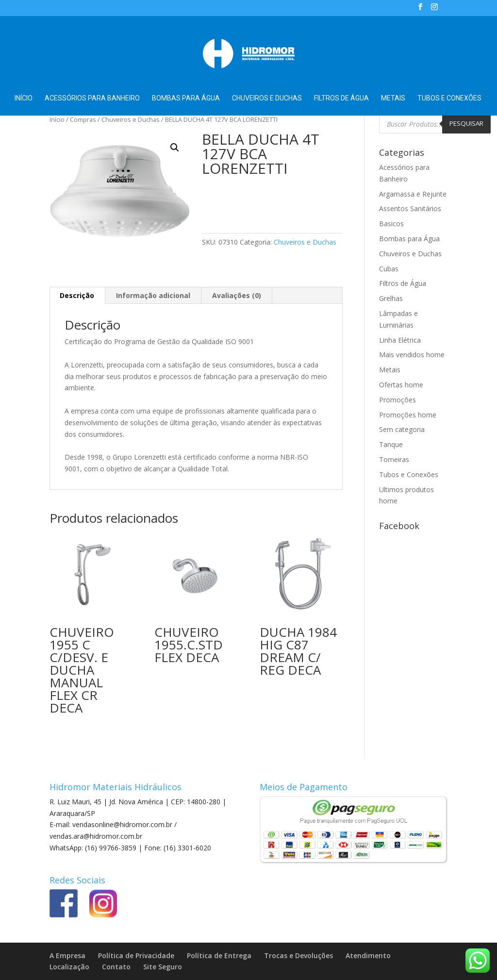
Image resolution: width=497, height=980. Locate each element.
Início (24, 98)
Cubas (389, 269)
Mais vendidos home (412, 355)
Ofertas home (401, 385)
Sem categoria (402, 429)
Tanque (391, 444)
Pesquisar (466, 123)
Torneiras (394, 459)
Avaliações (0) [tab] (237, 295)
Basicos (391, 224)
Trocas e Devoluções (298, 955)
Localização (69, 967)
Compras (83, 119)
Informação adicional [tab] (153, 295)
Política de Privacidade (136, 955)
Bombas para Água (186, 98)
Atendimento (368, 955)
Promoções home (408, 415)
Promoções (398, 400)
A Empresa (67, 955)
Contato (116, 967)
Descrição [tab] (77, 295)
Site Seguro (163, 967)
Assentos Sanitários (410, 208)
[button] (175, 148)
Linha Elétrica (400, 340)
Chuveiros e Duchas (267, 98)
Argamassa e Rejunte (413, 194)
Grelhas (391, 298)
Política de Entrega (219, 955)
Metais (393, 98)
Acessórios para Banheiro (92, 98)
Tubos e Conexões (449, 98)
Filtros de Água (341, 98)
